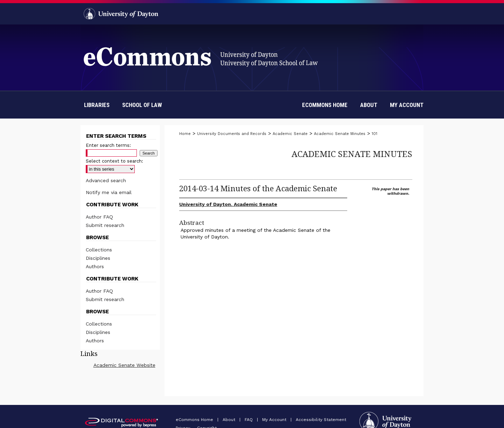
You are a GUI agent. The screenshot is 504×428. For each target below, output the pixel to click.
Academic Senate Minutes (340, 134)
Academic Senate (290, 134)
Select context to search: (114, 161)
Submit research (105, 225)
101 (374, 134)
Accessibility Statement (321, 420)
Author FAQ (99, 217)
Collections (99, 250)
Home (185, 134)
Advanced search (106, 180)
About (230, 420)
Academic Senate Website (124, 365)
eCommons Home (195, 420)
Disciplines (98, 258)
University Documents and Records (232, 134)
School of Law (142, 105)
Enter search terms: (108, 145)
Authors (95, 266)
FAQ (249, 420)
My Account (275, 420)
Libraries (97, 105)
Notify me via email (109, 192)
